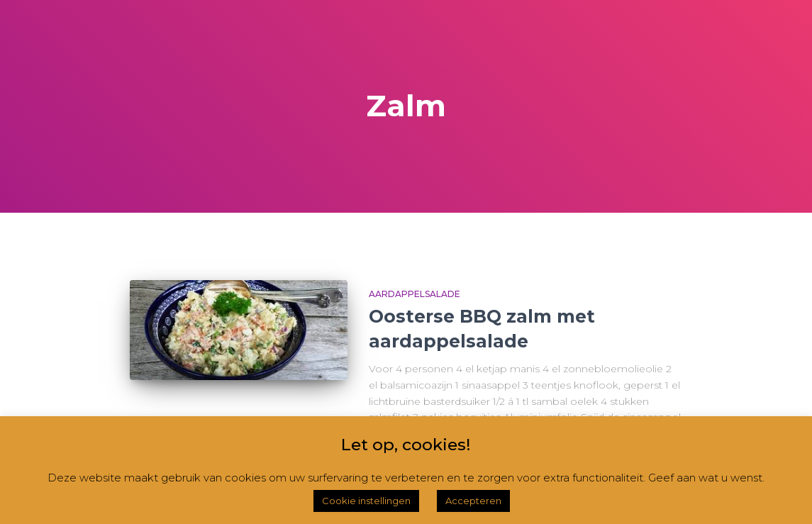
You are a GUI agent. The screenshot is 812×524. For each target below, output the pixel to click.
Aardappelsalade (415, 294)
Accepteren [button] (473, 501)
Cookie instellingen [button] (366, 501)
